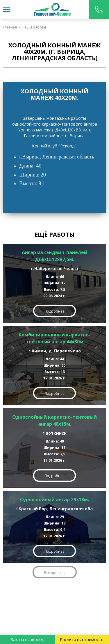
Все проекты (55, 573)
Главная (10, 27)
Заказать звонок (27, 639)
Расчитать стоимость (82, 639)
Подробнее (54, 311)
